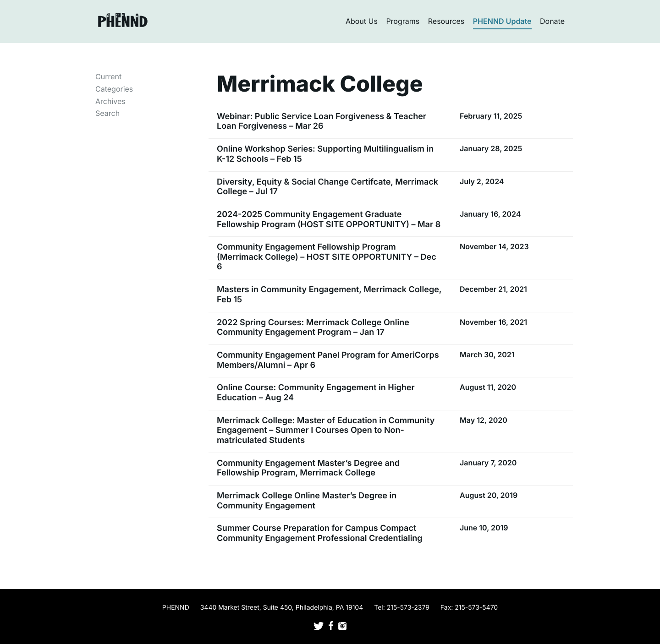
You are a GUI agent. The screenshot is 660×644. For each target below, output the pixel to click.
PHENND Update (502, 21)
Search (107, 113)
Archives (110, 101)
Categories (114, 89)
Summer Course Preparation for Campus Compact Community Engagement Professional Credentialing (320, 533)
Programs (403, 21)
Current (108, 76)
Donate (552, 21)
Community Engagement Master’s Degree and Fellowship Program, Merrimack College (308, 468)
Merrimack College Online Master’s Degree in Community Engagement (307, 501)
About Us (362, 21)
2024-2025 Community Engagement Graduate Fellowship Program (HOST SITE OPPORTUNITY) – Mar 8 (329, 220)
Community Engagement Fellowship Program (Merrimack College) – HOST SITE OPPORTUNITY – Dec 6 (327, 257)
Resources (446, 21)
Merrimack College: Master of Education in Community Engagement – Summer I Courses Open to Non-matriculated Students (326, 431)
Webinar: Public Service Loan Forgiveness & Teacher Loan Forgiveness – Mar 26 (322, 122)
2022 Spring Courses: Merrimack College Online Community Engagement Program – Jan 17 (313, 328)
